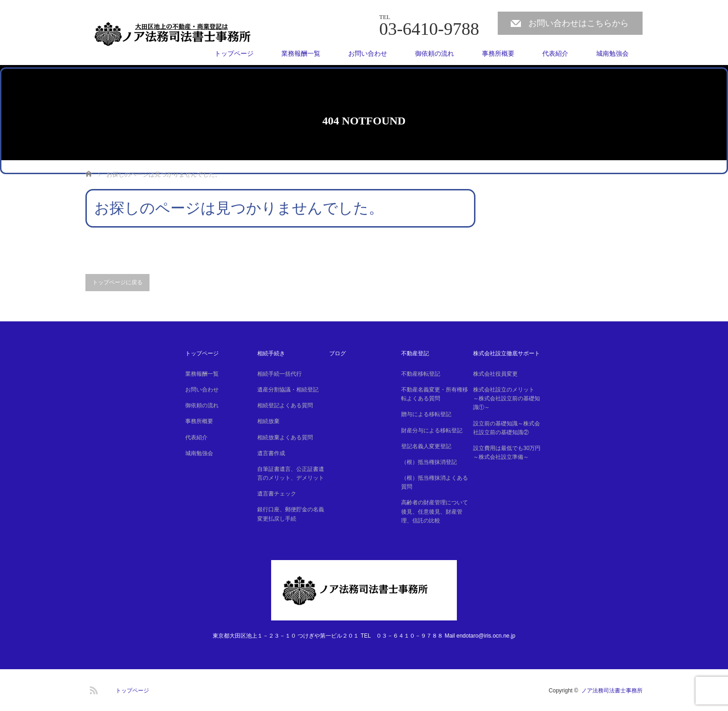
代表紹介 (555, 53)
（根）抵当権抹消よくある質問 (435, 482)
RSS (92, 689)
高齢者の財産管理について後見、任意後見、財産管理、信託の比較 (435, 511)
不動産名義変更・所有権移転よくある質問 (435, 394)
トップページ (234, 53)
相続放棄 (268, 421)
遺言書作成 (271, 453)
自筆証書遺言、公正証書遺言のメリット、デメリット (291, 473)
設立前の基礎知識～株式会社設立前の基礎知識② (507, 428)
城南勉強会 (612, 53)
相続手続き (271, 353)
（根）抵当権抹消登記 (429, 462)
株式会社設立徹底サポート (507, 353)
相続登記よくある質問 (285, 405)
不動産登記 (415, 353)
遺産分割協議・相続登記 (288, 390)
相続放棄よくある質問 (285, 437)
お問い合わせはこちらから (578, 23)
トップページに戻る (117, 282)
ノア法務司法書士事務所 (612, 691)
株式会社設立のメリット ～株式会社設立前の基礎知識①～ (507, 398)
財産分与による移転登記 (432, 431)
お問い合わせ (368, 53)
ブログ (338, 353)
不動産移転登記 (421, 374)
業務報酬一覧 (301, 53)
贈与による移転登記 (426, 414)
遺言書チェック (277, 494)
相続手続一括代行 (279, 374)
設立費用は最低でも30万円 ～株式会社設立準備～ (508, 453)
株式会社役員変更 (495, 374)
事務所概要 (498, 53)
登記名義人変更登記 (426, 446)
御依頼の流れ (435, 53)
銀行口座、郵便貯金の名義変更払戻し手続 (291, 514)
